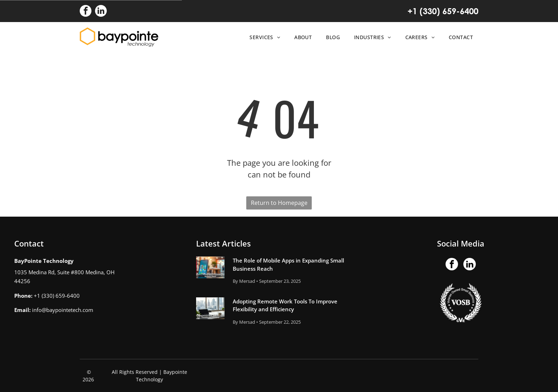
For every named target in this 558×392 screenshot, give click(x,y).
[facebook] (86, 12)
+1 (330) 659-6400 (443, 11)
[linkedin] (101, 12)
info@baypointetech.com (63, 310)
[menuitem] (263, 37)
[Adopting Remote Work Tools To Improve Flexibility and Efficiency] (210, 308)
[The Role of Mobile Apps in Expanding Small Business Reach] (210, 267)
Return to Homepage (279, 203)
